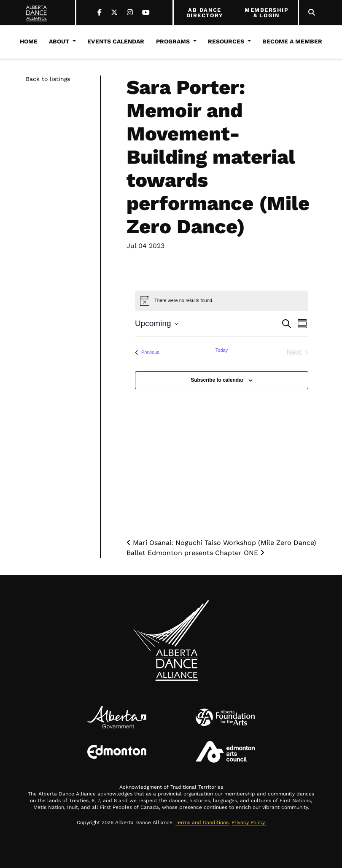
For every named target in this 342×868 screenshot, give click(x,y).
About (59, 41)
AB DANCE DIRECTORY (205, 13)
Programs (173, 41)
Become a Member (292, 41)
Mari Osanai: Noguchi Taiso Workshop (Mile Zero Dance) (221, 543)
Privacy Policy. (249, 822)
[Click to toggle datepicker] (157, 324)
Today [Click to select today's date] (222, 350)
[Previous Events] (147, 352)
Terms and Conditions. (203, 822)
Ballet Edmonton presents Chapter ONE (195, 553)
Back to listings (48, 79)
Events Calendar (116, 41)
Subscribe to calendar (217, 380)
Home (29, 41)
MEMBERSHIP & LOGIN (267, 13)
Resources (226, 41)
